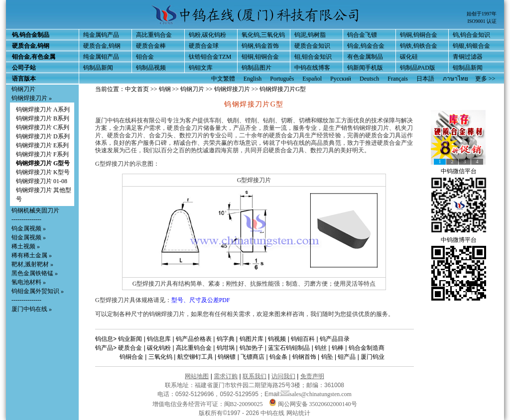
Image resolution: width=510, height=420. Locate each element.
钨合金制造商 (367, 348)
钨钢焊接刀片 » (32, 98)
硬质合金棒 (151, 46)
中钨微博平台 (459, 240)
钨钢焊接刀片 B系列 (43, 118)
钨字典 (226, 339)
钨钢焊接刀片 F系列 (42, 154)
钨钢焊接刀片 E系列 (42, 145)
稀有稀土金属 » (32, 255)
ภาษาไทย (455, 79)
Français (398, 79)
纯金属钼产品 (101, 57)
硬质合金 (130, 348)
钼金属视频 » (29, 237)
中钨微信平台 (459, 171)
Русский (341, 79)
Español (312, 79)
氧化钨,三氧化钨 (263, 35)
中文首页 (137, 89)
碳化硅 (409, 57)
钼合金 (145, 57)
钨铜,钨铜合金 (419, 35)
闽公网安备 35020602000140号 (313, 404)
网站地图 (197, 376)
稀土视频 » (26, 246)
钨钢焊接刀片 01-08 (42, 181)
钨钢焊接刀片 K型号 (43, 172)
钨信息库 (159, 339)
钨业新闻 (130, 339)
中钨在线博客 (312, 68)
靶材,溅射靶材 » (32, 264)
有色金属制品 (365, 57)
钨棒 (338, 348)
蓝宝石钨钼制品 (289, 348)
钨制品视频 (151, 68)
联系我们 (255, 376)
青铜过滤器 (468, 57)
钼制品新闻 (468, 68)
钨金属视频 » (29, 228)
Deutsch (369, 79)
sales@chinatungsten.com (316, 394)
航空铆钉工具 (195, 357)
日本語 (425, 79)
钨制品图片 (256, 68)
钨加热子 (252, 348)
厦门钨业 (373, 357)
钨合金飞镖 (362, 35)
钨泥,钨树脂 (310, 35)
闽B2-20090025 (244, 404)
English (253, 79)
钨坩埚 (226, 348)
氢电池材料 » (29, 282)
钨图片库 (252, 339)
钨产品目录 (335, 339)
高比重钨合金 (154, 35)
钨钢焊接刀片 (232, 89)
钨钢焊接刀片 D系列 (43, 136)
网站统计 (298, 413)
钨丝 (321, 348)
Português (282, 79)
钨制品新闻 (98, 68)
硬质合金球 (204, 46)
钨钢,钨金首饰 (260, 46)
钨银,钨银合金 (471, 46)
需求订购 (226, 376)
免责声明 (312, 376)
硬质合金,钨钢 (102, 46)
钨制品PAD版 (418, 68)
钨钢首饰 (304, 357)
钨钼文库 (201, 68)
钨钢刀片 (23, 89)
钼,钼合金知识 (313, 57)
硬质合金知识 (312, 46)
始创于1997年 (482, 14)
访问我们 (283, 376)
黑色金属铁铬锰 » (35, 273)
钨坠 (327, 357)
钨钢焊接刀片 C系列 (43, 127)
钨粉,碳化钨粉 (207, 35)
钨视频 (277, 339)
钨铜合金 (131, 357)
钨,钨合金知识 (471, 35)
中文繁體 (223, 79)
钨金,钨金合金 (366, 46)
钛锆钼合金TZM (210, 57)
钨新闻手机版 (365, 68)
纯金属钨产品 (101, 35)
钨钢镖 (227, 357)
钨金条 (278, 357)
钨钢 (165, 89)
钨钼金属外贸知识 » (38, 291)
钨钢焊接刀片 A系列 (43, 109)
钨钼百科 (303, 339)
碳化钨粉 (159, 348)
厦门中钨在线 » (32, 309)
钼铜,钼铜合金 (260, 57)
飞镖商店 (253, 357)
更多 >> (485, 79)
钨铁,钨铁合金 (419, 46)
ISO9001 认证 (482, 21)
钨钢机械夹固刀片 (35, 210)
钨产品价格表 (194, 339)
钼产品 (347, 357)
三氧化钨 (160, 357)
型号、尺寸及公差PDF (201, 300)
